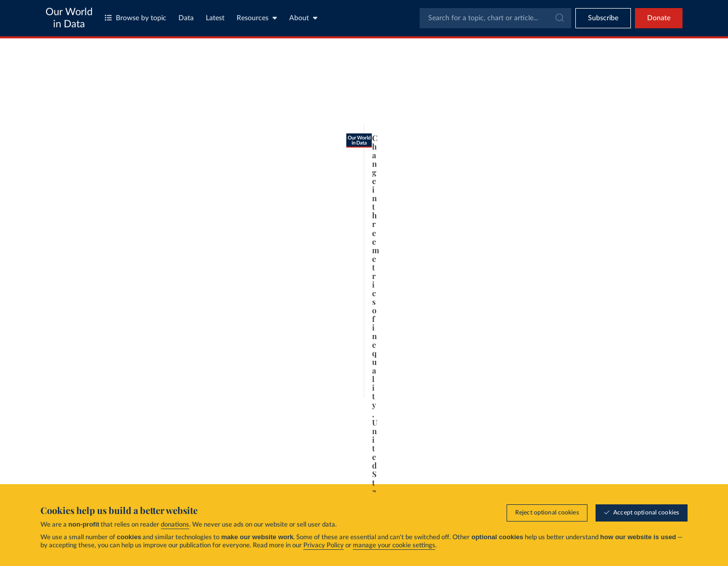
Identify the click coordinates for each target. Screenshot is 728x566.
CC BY (197, 461)
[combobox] (495, 18)
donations (175, 525)
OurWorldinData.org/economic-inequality (128, 461)
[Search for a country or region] (589, 83)
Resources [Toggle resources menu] (257, 18)
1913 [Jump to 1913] (105, 421)
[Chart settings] (485, 103)
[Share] (477, 456)
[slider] (128, 421)
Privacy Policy (324, 546)
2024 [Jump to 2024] (493, 421)
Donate (659, 18)
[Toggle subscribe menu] (603, 18)
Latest (215, 18)
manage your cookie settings (394, 546)
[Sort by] (579, 107)
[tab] (95, 103)
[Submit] (559, 18)
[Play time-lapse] (81, 421)
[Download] (457, 456)
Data (186, 18)
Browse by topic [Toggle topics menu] (135, 18)
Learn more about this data (291, 442)
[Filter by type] (589, 131)
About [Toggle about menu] (303, 18)
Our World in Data (69, 18)
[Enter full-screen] (497, 456)
